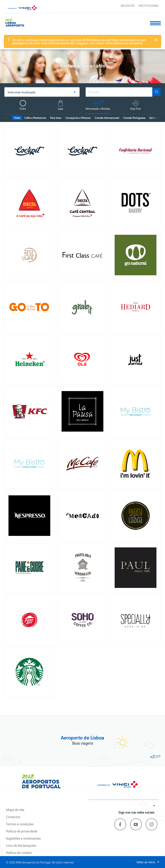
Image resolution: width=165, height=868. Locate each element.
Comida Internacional (107, 118)
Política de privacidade (22, 831)
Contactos (13, 817)
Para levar (56, 118)
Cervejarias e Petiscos (78, 118)
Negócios (128, 5)
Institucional (149, 5)
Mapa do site (15, 810)
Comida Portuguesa (134, 118)
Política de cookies (19, 853)
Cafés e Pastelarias (35, 118)
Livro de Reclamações (21, 845)
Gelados (154, 118)
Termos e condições (20, 824)
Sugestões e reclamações (23, 838)
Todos (17, 118)
